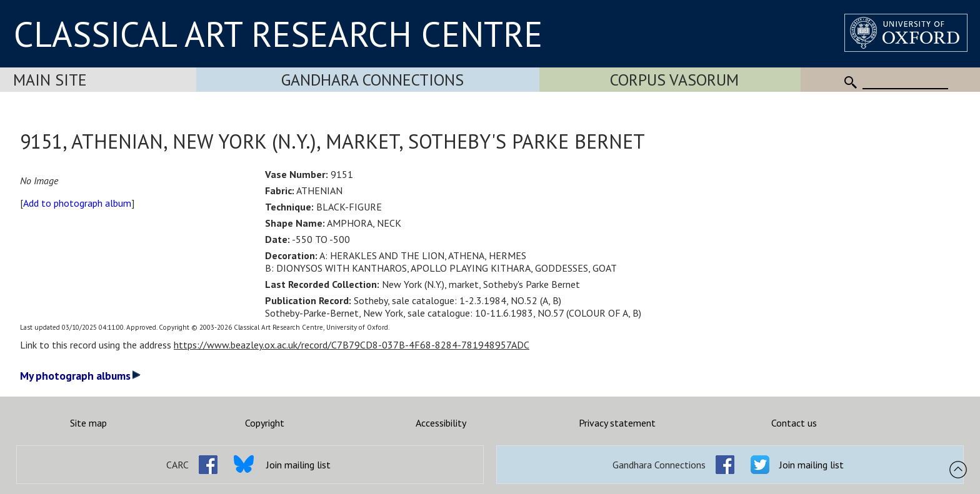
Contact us (794, 423)
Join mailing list (298, 465)
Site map (88, 423)
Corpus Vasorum (674, 80)
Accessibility (441, 423)
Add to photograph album (77, 203)
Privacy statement (617, 423)
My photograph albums (80, 376)
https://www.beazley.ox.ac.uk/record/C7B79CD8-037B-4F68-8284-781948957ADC (352, 345)
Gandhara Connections (372, 80)
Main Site (50, 80)
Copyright (265, 423)
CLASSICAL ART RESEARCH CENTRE (278, 34)
